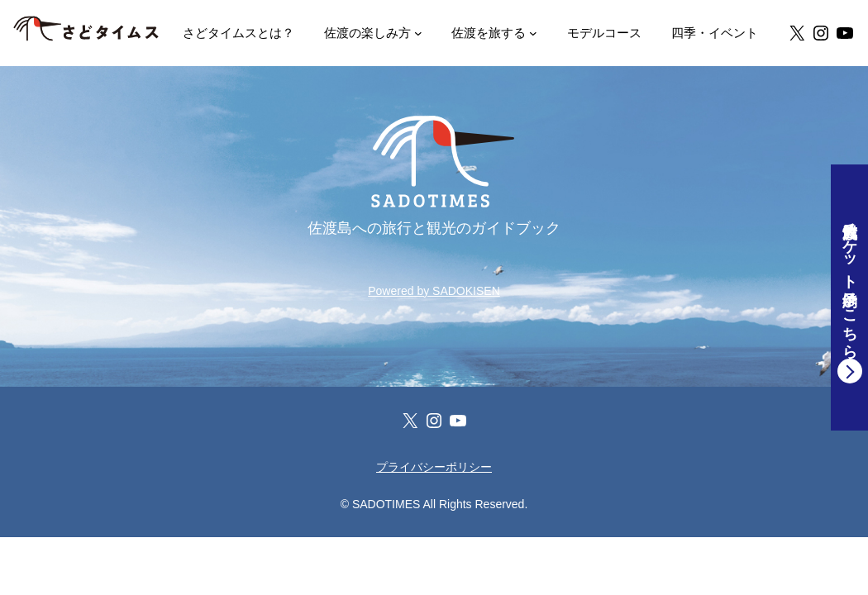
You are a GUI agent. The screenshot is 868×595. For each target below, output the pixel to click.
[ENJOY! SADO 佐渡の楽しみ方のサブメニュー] (418, 33)
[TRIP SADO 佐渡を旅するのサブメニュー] (533, 33)
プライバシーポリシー (434, 467)
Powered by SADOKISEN (434, 291)
